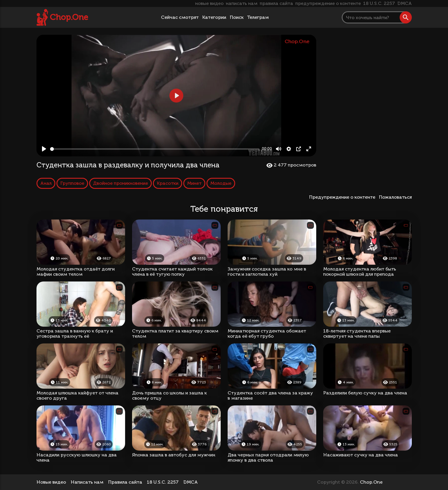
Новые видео (51, 482)
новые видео (209, 3)
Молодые (221, 183)
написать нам (242, 3)
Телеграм (258, 17)
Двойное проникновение (120, 183)
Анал (46, 183)
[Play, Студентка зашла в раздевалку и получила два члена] (44, 149)
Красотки (168, 183)
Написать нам (87, 482)
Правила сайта (125, 482)
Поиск (237, 17)
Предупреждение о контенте (343, 197)
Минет (194, 183)
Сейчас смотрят (180, 17)
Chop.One (69, 17)
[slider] (155, 149)
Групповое (72, 183)
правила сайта (276, 3)
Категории (214, 17)
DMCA (405, 3)
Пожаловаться (395, 197)
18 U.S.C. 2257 (379, 3)
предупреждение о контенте (328, 3)
